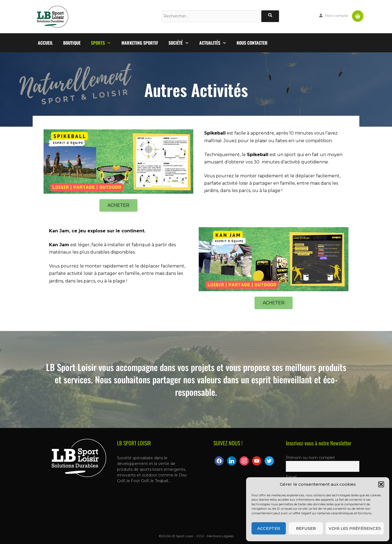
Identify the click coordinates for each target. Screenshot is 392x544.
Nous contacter (252, 43)
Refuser (306, 528)
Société (181, 43)
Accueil (45, 43)
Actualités (215, 43)
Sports (104, 43)
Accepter (269, 528)
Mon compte (337, 16)
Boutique (72, 43)
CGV (200, 536)
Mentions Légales (220, 536)
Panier (358, 14)
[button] (381, 484)
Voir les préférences (355, 528)
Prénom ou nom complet (310, 458)
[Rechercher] (270, 16)
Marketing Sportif (140, 43)
